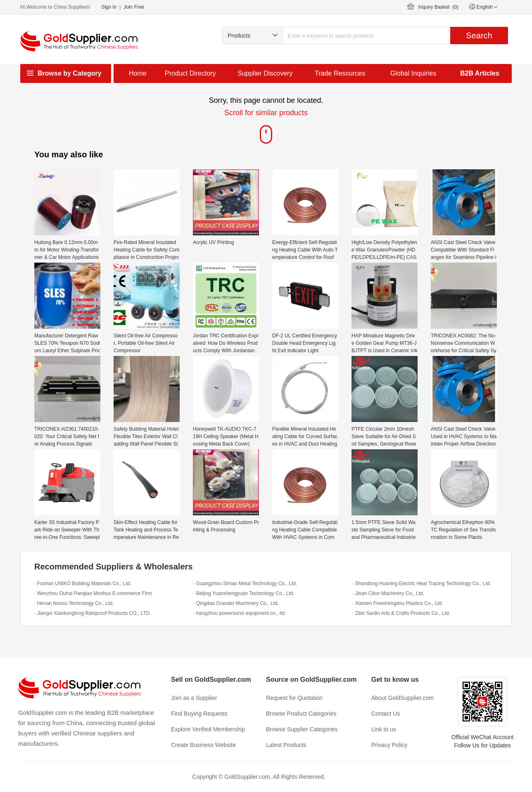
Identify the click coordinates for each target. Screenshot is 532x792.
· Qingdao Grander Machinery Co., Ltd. (236, 603)
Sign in (109, 7)
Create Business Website (203, 745)
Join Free (134, 7)
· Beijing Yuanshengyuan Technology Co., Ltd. (244, 593)
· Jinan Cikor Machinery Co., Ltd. (388, 593)
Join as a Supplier (194, 698)
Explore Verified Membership (208, 729)
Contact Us (386, 714)
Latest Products (286, 745)
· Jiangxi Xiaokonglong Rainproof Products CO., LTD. (93, 613)
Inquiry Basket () (438, 7)
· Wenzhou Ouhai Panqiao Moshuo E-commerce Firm (93, 593)
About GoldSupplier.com (403, 698)
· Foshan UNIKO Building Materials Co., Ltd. (83, 583)
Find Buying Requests (199, 714)
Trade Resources (340, 73)
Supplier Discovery (265, 73)
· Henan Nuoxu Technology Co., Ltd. (74, 603)
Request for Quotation (294, 698)
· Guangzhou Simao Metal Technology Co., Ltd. (245, 583)
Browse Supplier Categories (302, 729)
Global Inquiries (413, 73)
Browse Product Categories (301, 714)
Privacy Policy (389, 745)
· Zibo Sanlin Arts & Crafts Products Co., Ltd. (401, 613)
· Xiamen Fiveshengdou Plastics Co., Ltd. (398, 603)
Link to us (384, 729)
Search (479, 36)
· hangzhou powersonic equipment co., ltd (239, 613)
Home (138, 73)
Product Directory (190, 73)
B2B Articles (480, 73)
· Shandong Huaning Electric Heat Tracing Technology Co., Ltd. (422, 583)
